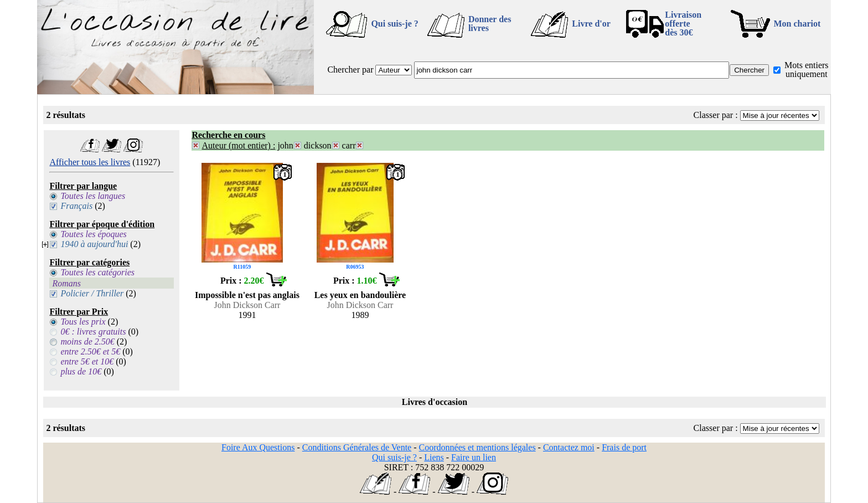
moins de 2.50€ (87, 342)
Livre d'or (591, 24)
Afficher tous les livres (90, 162)
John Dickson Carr (247, 305)
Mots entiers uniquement (807, 70)
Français (76, 206)
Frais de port (624, 447)
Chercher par (350, 70)
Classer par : (716, 115)
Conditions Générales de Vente (357, 447)
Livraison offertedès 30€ (683, 24)
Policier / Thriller (92, 293)
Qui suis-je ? (394, 24)
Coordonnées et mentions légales (477, 447)
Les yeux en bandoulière (360, 295)
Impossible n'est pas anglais (247, 295)
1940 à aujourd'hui (94, 244)
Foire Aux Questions (258, 447)
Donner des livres (490, 24)
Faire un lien (474, 457)
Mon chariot (797, 24)
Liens (434, 457)
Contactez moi (569, 447)
